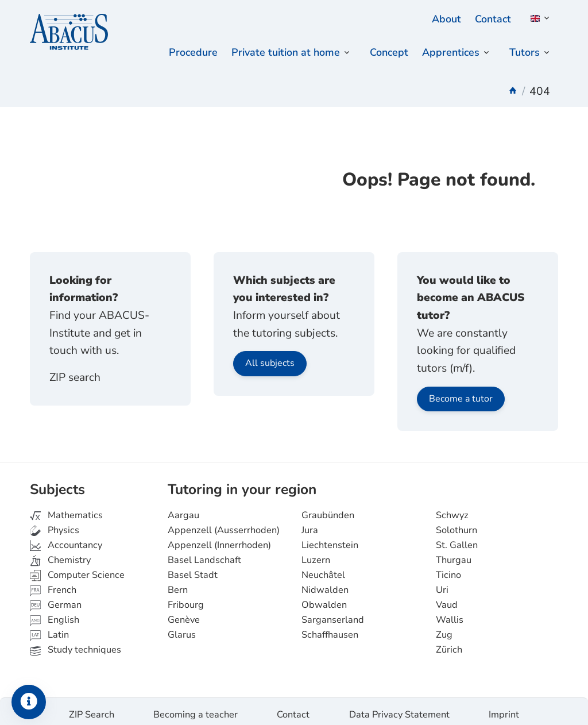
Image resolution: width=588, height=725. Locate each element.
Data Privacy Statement (399, 708)
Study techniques (76, 644)
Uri (442, 584)
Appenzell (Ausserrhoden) (224, 524)
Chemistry (60, 554)
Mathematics (66, 509)
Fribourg (186, 599)
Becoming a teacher (196, 708)
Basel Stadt (193, 569)
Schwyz (452, 509)
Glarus (182, 629)
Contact (492, 19)
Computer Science (77, 569)
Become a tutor (461, 392)
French (53, 584)
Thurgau (454, 554)
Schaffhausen (330, 629)
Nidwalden (325, 584)
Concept (384, 53)
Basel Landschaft (204, 554)
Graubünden (328, 509)
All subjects (270, 357)
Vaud (447, 599)
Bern (178, 584)
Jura (310, 524)
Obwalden (324, 599)
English (55, 614)
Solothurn (457, 524)
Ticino (448, 569)
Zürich (449, 644)
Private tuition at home (276, 53)
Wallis (450, 614)
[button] (538, 18)
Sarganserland (333, 614)
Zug (444, 629)
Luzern (316, 554)
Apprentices (448, 53)
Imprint (504, 708)
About (443, 19)
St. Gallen (457, 539)
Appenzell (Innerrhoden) (219, 539)
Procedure (180, 53)
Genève (184, 614)
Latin (49, 629)
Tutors (524, 53)
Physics (55, 524)
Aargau (183, 509)
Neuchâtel (323, 569)
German (56, 599)
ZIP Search (92, 708)
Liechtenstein (330, 539)
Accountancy (66, 539)
